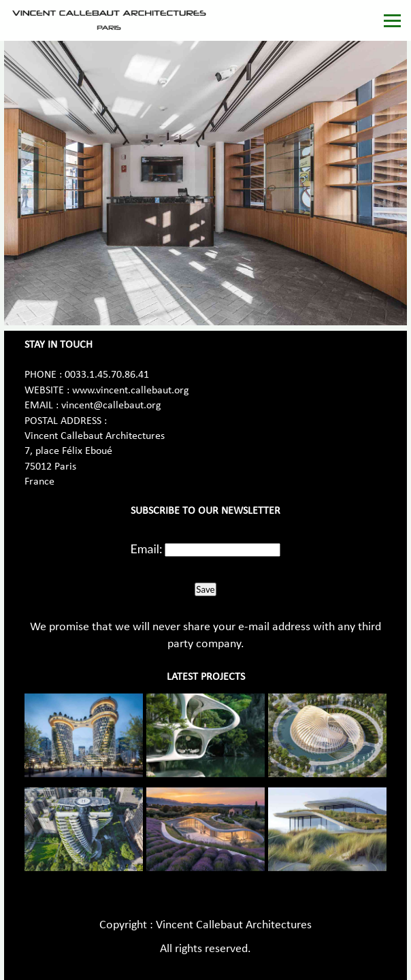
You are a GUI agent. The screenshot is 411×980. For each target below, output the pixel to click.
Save (205, 589)
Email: (147, 549)
